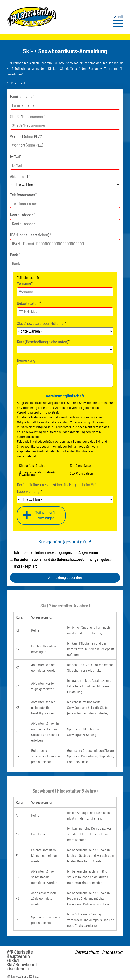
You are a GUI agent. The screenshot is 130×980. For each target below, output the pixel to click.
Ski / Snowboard (22, 965)
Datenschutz (87, 952)
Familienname (22, 96)
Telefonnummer (23, 194)
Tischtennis (18, 969)
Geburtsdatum (29, 303)
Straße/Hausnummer (27, 116)
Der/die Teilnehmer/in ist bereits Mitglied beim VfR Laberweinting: (57, 488)
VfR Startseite (20, 952)
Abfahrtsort (20, 176)
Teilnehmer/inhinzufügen (46, 515)
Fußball (13, 960)
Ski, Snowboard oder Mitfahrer (42, 323)
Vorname (25, 283)
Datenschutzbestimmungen (78, 559)
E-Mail (16, 156)
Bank (15, 254)
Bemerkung (26, 360)
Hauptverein (18, 956)
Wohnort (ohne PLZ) (26, 136)
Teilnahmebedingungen (53, 552)
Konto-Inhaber (22, 214)
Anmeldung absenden (65, 578)
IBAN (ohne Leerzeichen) (30, 234)
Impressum (113, 952)
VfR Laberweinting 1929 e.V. (23, 976)
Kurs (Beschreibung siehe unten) (43, 341)
